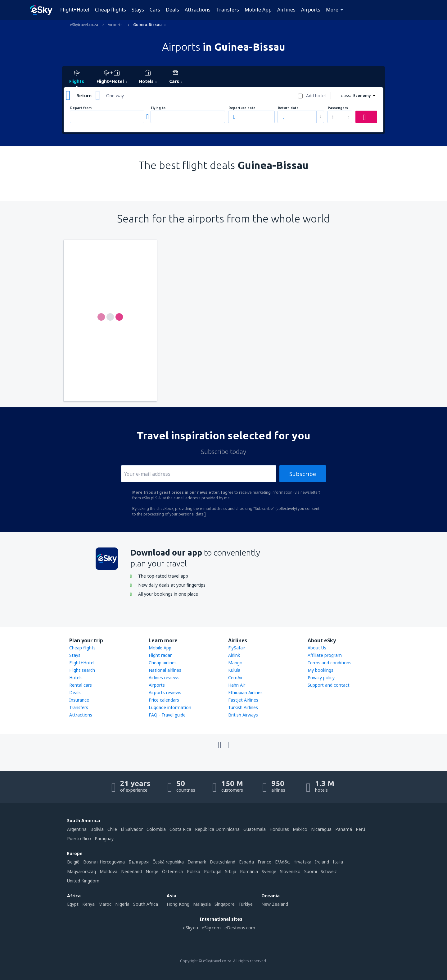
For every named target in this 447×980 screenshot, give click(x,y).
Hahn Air (237, 685)
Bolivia (97, 829)
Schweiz (329, 871)
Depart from (81, 108)
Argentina (77, 829)
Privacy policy (321, 678)
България (139, 862)
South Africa (146, 904)
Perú (360, 829)
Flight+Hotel (75, 10)
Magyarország (81, 871)
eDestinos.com (240, 928)
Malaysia (202, 904)
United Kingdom (83, 881)
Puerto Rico (79, 838)
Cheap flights (111, 10)
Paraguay (104, 838)
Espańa (246, 862)
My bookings (321, 670)
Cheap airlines (163, 663)
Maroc (105, 904)
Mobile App (258, 10)
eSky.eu (191, 928)
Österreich (173, 871)
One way (115, 96)
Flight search (82, 670)
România (249, 871)
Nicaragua (321, 829)
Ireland (322, 862)
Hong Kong (178, 904)
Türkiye (246, 904)
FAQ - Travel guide (167, 715)
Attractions (198, 10)
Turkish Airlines (243, 707)
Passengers (338, 108)
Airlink (234, 655)
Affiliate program (325, 655)
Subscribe (303, 474)
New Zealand (275, 904)
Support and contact (329, 685)
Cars (155, 10)
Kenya (88, 904)
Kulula (234, 670)
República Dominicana (217, 829)
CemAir (235, 678)
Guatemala (255, 829)
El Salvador (132, 829)
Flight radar (160, 655)
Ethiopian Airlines (245, 692)
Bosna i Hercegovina (104, 862)
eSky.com (211, 928)
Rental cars (81, 685)
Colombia (156, 829)
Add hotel (316, 96)
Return (84, 96)
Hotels (76, 678)
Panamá (344, 829)
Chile (112, 829)
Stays (138, 10)
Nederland (131, 871)
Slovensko (290, 871)
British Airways (243, 715)
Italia (338, 862)
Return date (288, 108)
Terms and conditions (330, 663)
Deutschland (223, 862)
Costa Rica (180, 829)
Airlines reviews (164, 678)
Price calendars (164, 700)
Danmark (197, 862)
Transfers (228, 10)
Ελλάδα (282, 862)
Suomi (311, 871)
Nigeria (122, 904)
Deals (172, 10)
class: (346, 96)
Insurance (79, 700)
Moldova (108, 871)
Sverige (269, 871)
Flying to (158, 108)
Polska (194, 871)
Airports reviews (165, 692)
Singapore (225, 904)
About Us (317, 648)
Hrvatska (302, 862)
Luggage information (170, 707)
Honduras (279, 829)
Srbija (231, 871)
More (332, 10)
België (73, 862)
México (300, 829)
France (264, 862)
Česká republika (168, 862)
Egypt (73, 904)
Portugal (213, 871)
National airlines (165, 670)
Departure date (242, 108)
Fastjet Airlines (243, 700)
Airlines (286, 10)
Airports (311, 10)
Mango (235, 663)
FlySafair (237, 648)
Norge (152, 871)
